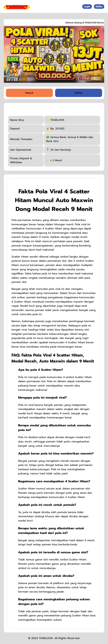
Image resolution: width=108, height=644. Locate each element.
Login (87, 7)
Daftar (99, 7)
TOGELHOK (46, 638)
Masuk (29, 93)
